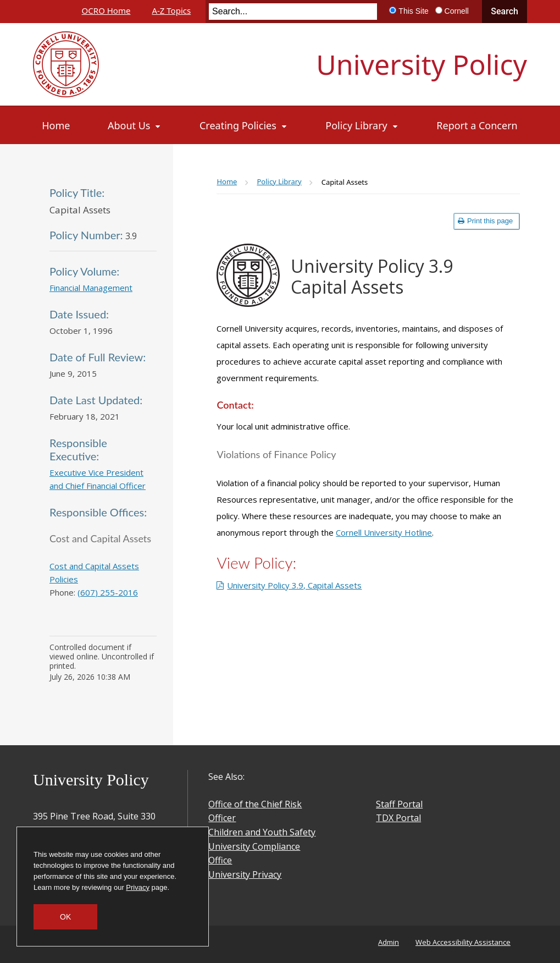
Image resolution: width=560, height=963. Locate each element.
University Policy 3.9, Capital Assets (294, 585)
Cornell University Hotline (384, 532)
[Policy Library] (362, 125)
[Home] (56, 125)
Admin (389, 942)
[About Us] (135, 125)
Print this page (485, 221)
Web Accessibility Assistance (463, 942)
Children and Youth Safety (262, 832)
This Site (413, 11)
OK (65, 917)
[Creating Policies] (243, 125)
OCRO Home (106, 10)
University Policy (422, 64)
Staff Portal (399, 804)
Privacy (138, 887)
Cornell (457, 11)
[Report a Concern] (477, 125)
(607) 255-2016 (108, 592)
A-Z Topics (171, 10)
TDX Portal (398, 818)
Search (504, 11)
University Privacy (245, 874)
